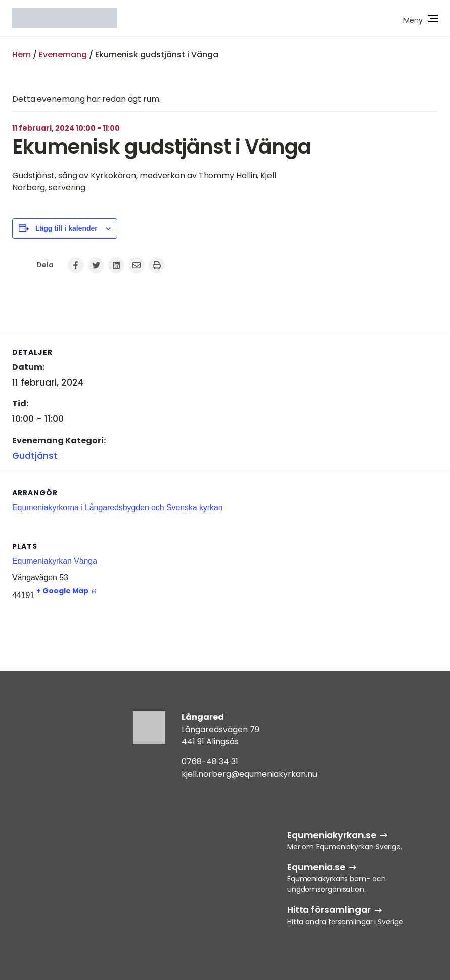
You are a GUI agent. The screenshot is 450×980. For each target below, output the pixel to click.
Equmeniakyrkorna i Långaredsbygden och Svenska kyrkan (118, 508)
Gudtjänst (35, 456)
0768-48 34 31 (210, 762)
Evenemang (63, 54)
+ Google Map (62, 591)
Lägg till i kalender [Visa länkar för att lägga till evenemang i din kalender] (66, 228)
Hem (21, 54)
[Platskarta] (385, 580)
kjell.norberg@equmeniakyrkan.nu (249, 774)
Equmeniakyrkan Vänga (55, 561)
